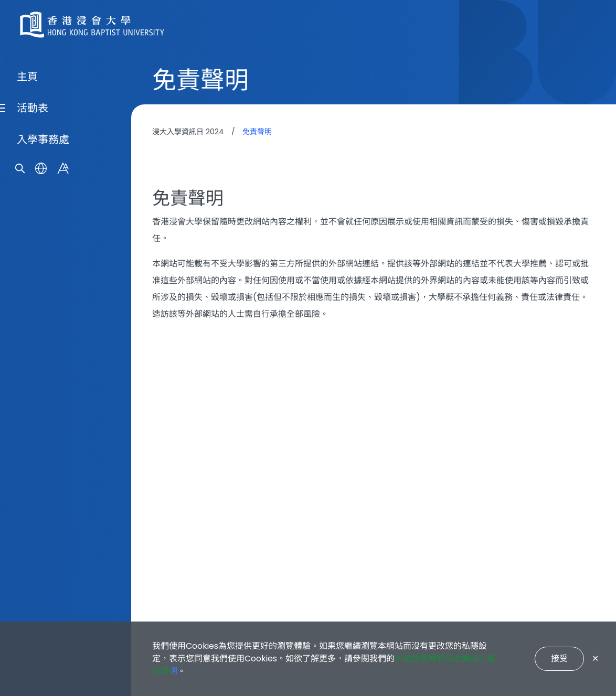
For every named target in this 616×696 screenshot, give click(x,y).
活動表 (33, 361)
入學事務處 (43, 392)
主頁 (27, 329)
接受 (559, 658)
